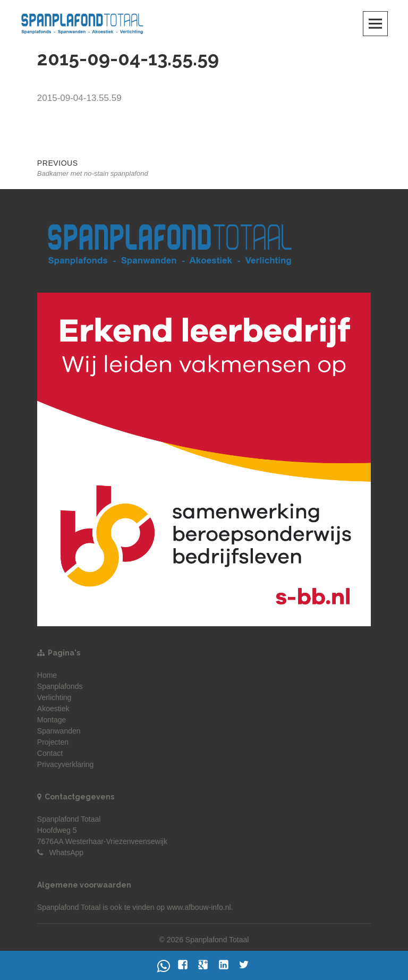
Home (47, 675)
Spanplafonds (60, 686)
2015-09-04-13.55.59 (79, 98)
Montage (52, 720)
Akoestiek (53, 709)
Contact (50, 753)
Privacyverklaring (66, 764)
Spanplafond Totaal (69, 907)
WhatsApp (66, 853)
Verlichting (54, 697)
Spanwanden (59, 731)
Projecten (53, 742)
